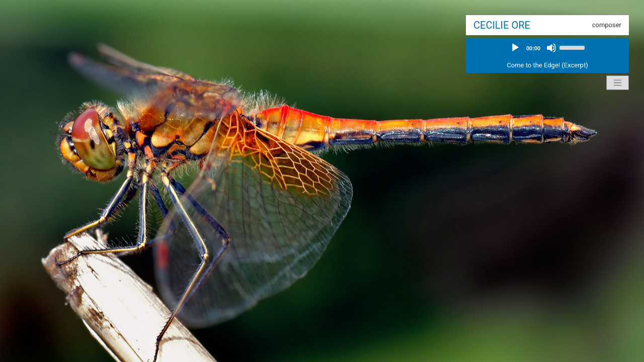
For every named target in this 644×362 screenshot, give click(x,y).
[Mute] (551, 48)
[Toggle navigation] (618, 83)
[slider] (574, 47)
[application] (547, 48)
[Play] (515, 48)
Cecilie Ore (502, 25)
